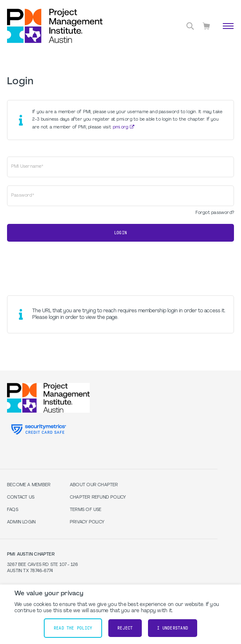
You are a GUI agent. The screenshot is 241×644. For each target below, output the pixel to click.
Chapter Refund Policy (98, 498)
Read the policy (73, 628)
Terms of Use (86, 510)
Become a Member (29, 485)
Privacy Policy (87, 522)
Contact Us (21, 498)
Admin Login (21, 522)
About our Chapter (94, 485)
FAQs (13, 510)
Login (120, 233)
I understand (173, 628)
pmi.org (120, 127)
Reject (125, 628)
